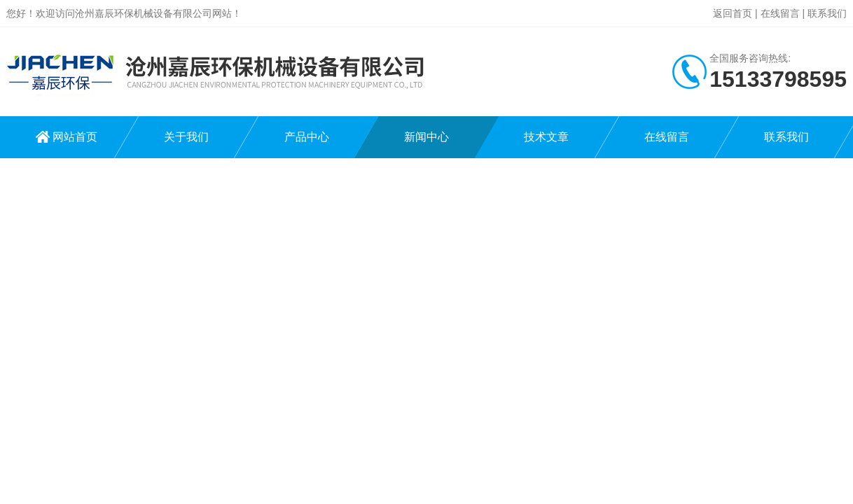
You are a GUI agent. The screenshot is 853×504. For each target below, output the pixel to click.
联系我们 (827, 13)
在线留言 (780, 13)
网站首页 (75, 137)
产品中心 (307, 137)
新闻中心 (426, 137)
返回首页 (733, 13)
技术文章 (546, 137)
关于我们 (186, 137)
